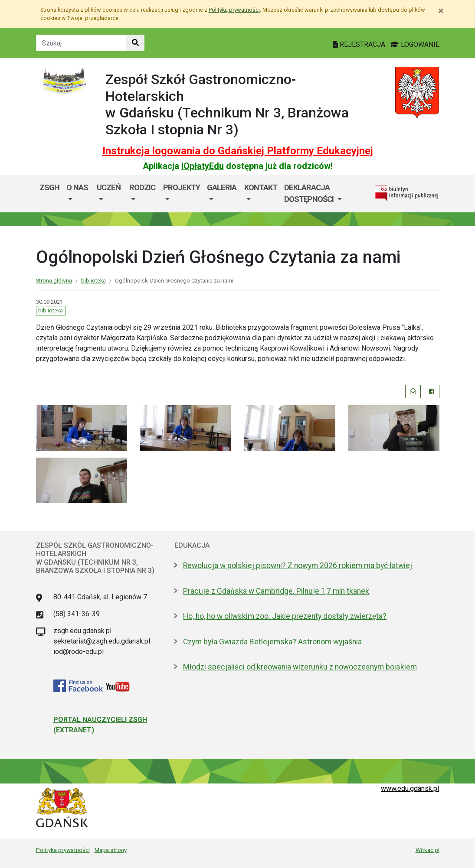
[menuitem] (78, 193)
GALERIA (222, 187)
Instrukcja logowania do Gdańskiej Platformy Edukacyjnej (238, 151)
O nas (77, 187)
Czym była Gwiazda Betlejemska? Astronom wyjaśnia (272, 642)
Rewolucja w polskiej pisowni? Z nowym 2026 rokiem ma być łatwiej (298, 566)
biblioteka (93, 281)
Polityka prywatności (63, 850)
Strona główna (54, 281)
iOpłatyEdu (203, 166)
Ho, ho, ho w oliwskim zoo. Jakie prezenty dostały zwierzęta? (285, 616)
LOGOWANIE (415, 44)
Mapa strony (111, 850)
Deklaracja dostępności (310, 193)
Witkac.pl (427, 850)
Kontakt (261, 187)
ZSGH (49, 187)
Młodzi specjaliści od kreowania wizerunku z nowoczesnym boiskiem (300, 667)
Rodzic (142, 187)
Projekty (182, 187)
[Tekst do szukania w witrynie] (81, 43)
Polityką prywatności (234, 10)
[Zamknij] (441, 11)
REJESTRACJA (360, 44)
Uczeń (109, 187)
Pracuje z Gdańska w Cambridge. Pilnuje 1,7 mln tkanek (276, 591)
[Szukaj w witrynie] (135, 43)
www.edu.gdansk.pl (410, 788)
